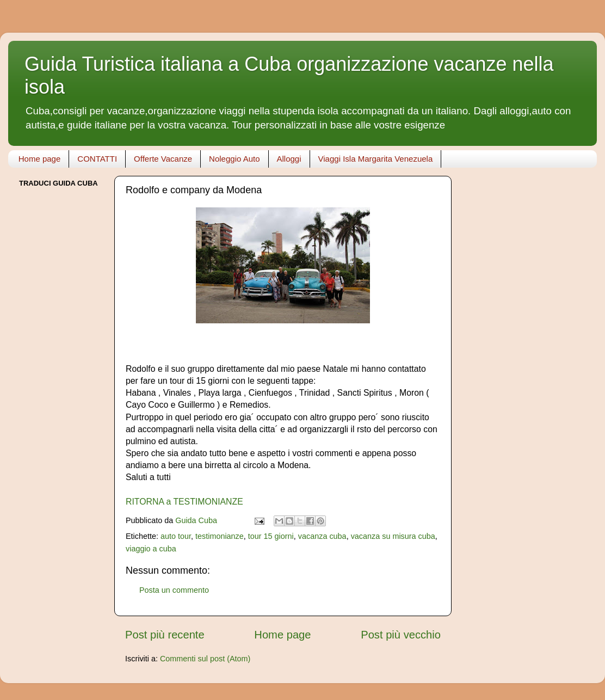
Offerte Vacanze (163, 159)
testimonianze (220, 536)
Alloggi (289, 159)
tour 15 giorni (271, 536)
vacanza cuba (322, 536)
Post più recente (165, 635)
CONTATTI (97, 159)
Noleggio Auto (234, 159)
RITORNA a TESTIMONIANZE (184, 502)
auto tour (176, 536)
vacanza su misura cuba (393, 536)
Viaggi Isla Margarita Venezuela (376, 159)
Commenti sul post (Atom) (205, 659)
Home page (40, 159)
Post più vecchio (401, 635)
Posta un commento (174, 590)
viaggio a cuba (151, 549)
